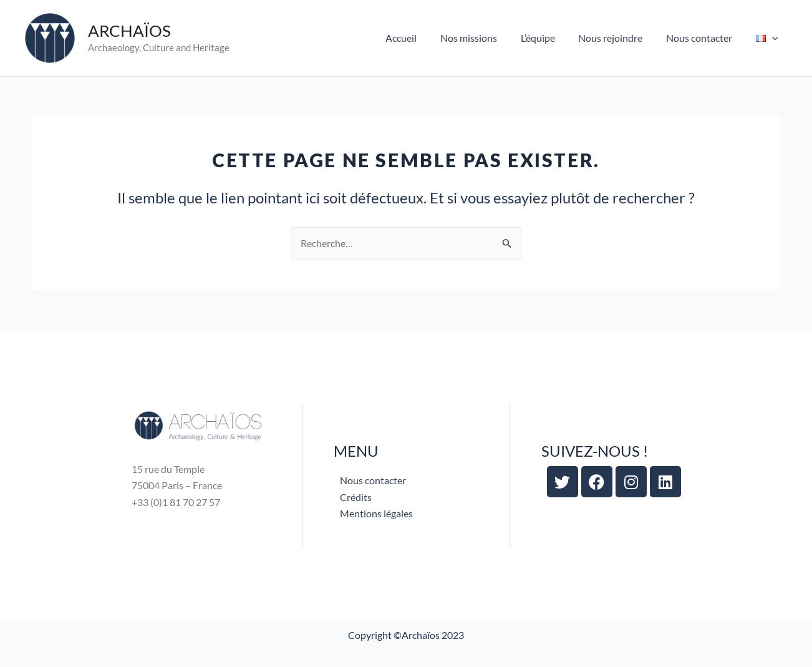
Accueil (421, 38)
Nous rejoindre (620, 38)
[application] (774, 38)
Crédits (356, 497)
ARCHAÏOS (129, 31)
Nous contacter (705, 38)
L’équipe (550, 38)
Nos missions (485, 38)
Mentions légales (376, 513)
